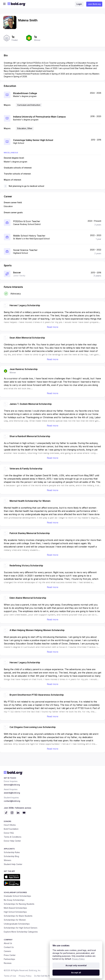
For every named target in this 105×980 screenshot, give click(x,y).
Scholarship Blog (11, 856)
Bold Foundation (11, 829)
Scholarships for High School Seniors (21, 928)
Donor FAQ (9, 833)
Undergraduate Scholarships (17, 924)
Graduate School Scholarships (17, 896)
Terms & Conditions (13, 837)
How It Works (10, 825)
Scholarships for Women (15, 920)
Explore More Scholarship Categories (21, 932)
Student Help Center (13, 864)
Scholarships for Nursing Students (19, 904)
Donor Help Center (12, 841)
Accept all (76, 973)
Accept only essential (76, 965)
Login (79, 4)
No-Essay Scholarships (14, 900)
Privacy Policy (25, 976)
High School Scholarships (15, 912)
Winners (8, 860)
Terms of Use (10, 976)
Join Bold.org (94, 4)
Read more (53, 327)
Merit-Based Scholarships (15, 908)
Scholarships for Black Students (18, 916)
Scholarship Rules (12, 852)
